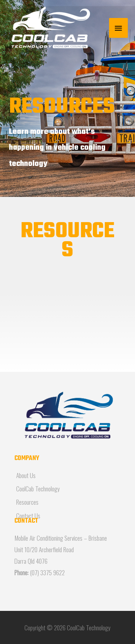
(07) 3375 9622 (47, 572)
